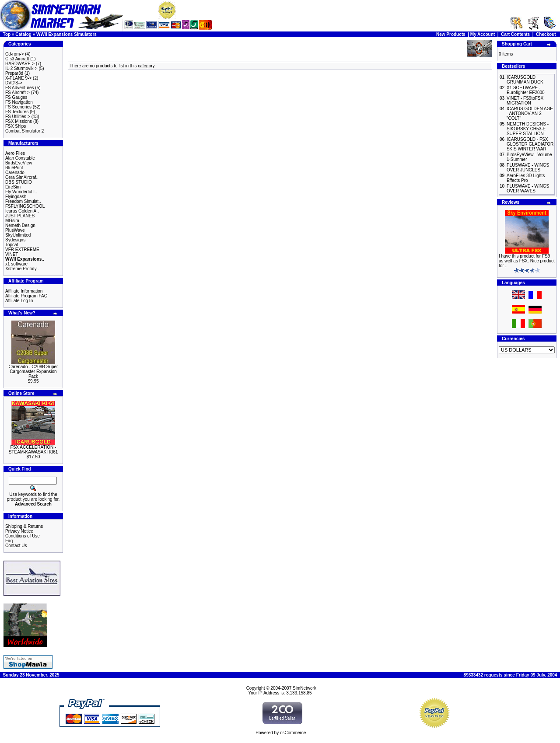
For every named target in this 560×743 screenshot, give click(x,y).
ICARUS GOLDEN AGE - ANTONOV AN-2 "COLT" (530, 113)
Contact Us (16, 546)
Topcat (12, 245)
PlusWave (15, 230)
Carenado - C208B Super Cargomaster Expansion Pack (33, 371)
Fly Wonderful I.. (21, 192)
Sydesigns (15, 240)
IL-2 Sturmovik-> (21, 68)
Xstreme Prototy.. (22, 269)
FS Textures (17, 112)
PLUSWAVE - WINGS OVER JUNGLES (528, 167)
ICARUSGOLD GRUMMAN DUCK (525, 80)
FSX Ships (16, 126)
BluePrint (14, 168)
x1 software (16, 264)
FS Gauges (16, 97)
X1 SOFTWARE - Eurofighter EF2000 (526, 90)
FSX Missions (19, 121)
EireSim (13, 187)
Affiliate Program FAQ (26, 296)
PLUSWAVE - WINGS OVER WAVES (528, 188)
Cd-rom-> (15, 54)
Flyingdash (16, 197)
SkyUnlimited (18, 235)
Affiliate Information (24, 291)
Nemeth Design (20, 225)
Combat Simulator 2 (24, 131)
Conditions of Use (23, 536)
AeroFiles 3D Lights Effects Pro (526, 178)
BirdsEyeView (19, 163)
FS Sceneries (18, 107)
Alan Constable (20, 158)
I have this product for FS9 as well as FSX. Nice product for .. (527, 261)
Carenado (15, 173)
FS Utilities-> (18, 117)
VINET (12, 254)
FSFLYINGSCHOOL (25, 206)
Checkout (546, 34)
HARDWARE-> (20, 64)
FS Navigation (19, 102)
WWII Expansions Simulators (66, 34)
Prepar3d (14, 73)
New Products (451, 34)
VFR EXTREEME (22, 249)
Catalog (23, 34)
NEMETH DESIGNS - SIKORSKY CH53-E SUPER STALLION (528, 129)
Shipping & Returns (24, 526)
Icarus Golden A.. (22, 211)
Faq (9, 541)
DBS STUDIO (19, 182)
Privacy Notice (19, 531)
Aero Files (15, 153)
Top (7, 34)
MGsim (12, 221)
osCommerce (293, 733)
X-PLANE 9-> (18, 78)
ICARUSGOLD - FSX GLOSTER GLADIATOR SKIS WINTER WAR (530, 144)
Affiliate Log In (19, 301)
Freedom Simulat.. (23, 201)
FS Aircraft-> (17, 92)
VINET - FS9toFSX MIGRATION (525, 101)
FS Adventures (20, 88)
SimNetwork (304, 688)
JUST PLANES (20, 216)
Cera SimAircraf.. (22, 177)
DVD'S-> (14, 83)
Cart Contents (515, 34)
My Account (483, 34)
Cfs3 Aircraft (17, 59)
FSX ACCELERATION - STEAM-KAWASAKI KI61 (33, 450)
